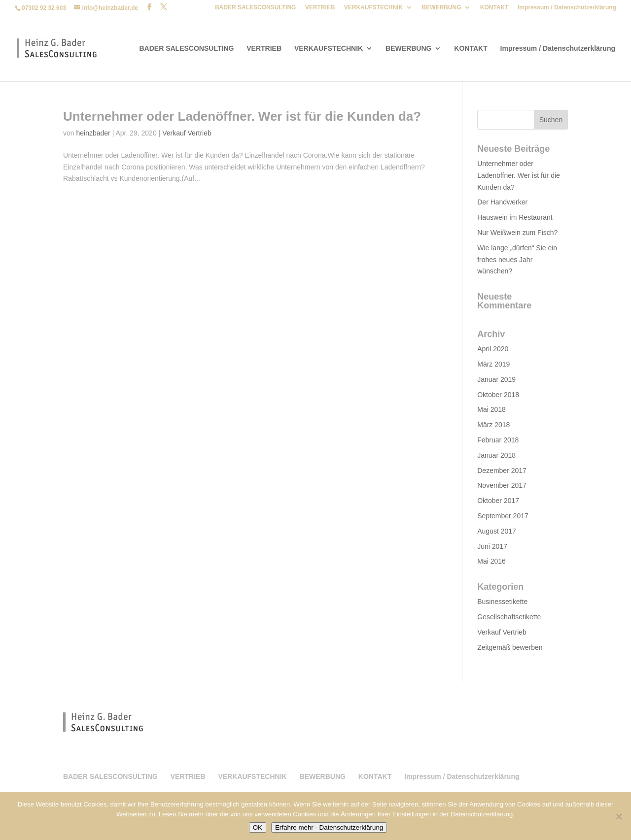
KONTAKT (494, 8)
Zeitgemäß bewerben (510, 647)
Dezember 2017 (502, 470)
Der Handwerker (502, 202)
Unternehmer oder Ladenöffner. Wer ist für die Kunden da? (242, 116)
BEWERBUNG (441, 8)
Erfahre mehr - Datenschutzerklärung (329, 827)
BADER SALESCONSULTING (255, 8)
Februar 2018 (498, 440)
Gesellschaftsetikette (509, 617)
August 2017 (497, 531)
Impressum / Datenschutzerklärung (567, 8)
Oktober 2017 (498, 501)
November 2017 (502, 485)
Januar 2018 (496, 455)
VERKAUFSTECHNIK (373, 8)
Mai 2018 (491, 409)
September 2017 (503, 516)
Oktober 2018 (498, 395)
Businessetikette (502, 602)
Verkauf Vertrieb (187, 133)
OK (258, 827)
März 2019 (493, 364)
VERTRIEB (320, 8)
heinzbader (93, 133)
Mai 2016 (491, 561)
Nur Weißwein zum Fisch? (517, 233)
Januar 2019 (496, 379)
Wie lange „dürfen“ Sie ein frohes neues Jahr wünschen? (517, 260)
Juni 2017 (492, 546)
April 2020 (493, 349)
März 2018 (493, 425)
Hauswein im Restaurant (515, 217)
